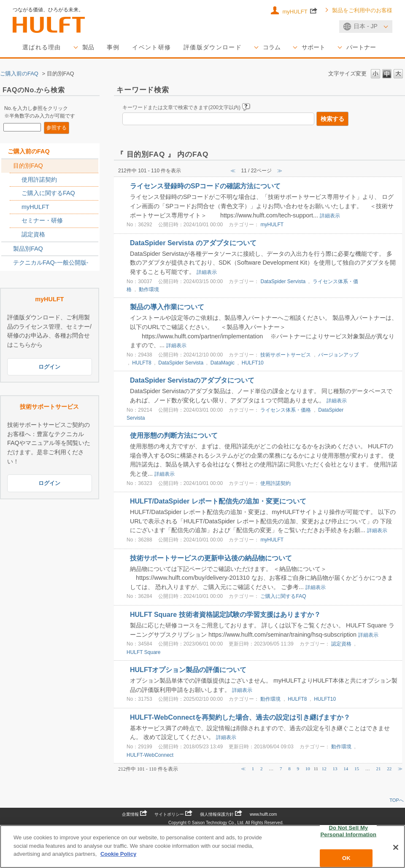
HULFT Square (143, 652)
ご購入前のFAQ (19, 74)
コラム (272, 47)
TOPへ (397, 800)
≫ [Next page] (400, 769)
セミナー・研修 (42, 220)
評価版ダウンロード (213, 47)
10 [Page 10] (308, 769)
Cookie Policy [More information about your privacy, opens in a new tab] (118, 854)
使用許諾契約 (39, 179)
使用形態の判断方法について (174, 435)
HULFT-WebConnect (150, 755)
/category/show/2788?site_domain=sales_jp (7, 166)
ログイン (49, 367)
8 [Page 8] (289, 769)
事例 (113, 47)
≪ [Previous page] (243, 769)
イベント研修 (151, 47)
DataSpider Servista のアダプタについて (193, 243)
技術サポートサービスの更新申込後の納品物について (211, 558)
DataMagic (223, 363)
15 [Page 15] (357, 769)
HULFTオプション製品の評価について (188, 670)
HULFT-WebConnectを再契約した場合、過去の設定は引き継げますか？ (240, 717)
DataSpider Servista (283, 281)
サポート (313, 47)
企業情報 (135, 814)
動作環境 (149, 289)
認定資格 (33, 234)
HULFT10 (253, 363)
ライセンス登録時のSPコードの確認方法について (205, 186)
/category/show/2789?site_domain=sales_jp (7, 249)
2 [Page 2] (262, 769)
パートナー (361, 47)
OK (346, 858)
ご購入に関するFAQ (48, 193)
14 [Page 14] (346, 769)
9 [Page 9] (298, 769)
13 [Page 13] (335, 769)
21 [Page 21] (379, 769)
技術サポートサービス (286, 355)
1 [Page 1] (253, 769)
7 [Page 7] (281, 769)
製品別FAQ (28, 249)
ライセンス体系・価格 (286, 410)
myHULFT (300, 11)
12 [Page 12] (324, 769)
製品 (88, 47)
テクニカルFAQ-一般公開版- (51, 263)
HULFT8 (142, 363)
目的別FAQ (28, 166)
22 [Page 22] (389, 769)
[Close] (396, 847)
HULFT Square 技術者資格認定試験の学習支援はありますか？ (225, 615)
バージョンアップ (338, 355)
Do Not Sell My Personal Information (349, 831)
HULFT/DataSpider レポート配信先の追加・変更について (218, 501)
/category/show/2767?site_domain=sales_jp (16, 193)
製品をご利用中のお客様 (362, 11)
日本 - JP (366, 26)
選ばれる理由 (42, 47)
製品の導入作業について (167, 307)
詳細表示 (330, 216)
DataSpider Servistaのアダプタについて (192, 380)
